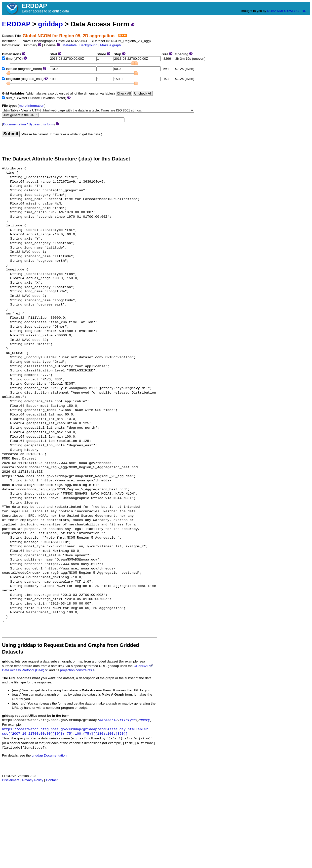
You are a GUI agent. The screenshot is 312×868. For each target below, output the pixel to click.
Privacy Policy (33, 780)
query (145, 720)
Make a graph (110, 45)
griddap (50, 24)
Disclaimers (11, 780)
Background (89, 45)
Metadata (70, 45)
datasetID (108, 720)
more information (32, 106)
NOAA (272, 11)
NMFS (282, 11)
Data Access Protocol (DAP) (25, 670)
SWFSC (293, 11)
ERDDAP (16, 24)
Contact (52, 780)
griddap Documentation (49, 755)
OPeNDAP (144, 666)
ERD (303, 11)
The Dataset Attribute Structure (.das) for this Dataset (66, 159)
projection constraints (78, 670)
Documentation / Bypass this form (28, 124)
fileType (128, 720)
